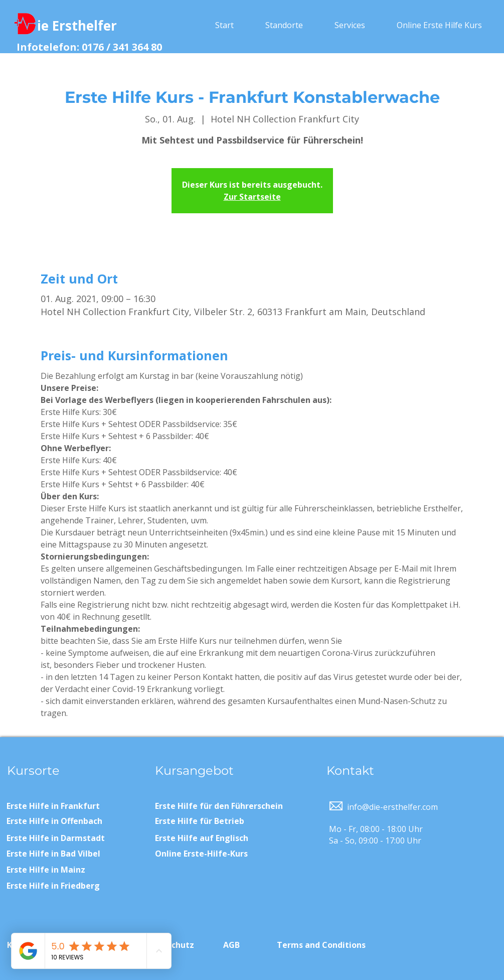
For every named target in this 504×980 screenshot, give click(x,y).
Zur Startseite (252, 197)
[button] (284, 25)
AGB (231, 945)
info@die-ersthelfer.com (392, 807)
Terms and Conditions (321, 945)
